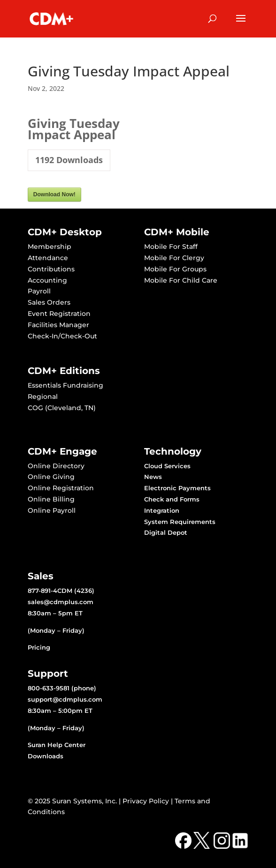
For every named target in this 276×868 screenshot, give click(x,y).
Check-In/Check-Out (62, 336)
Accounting (47, 280)
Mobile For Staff (171, 247)
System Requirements (180, 522)
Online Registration (61, 488)
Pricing (39, 647)
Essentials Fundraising (65, 385)
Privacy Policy (146, 801)
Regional (43, 397)
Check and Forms (172, 499)
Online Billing (51, 499)
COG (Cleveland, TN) (62, 408)
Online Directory (56, 466)
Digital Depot (166, 532)
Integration (162, 510)
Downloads (46, 756)
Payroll (39, 291)
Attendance (48, 258)
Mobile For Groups (175, 269)
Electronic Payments (177, 488)
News (153, 477)
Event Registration (59, 314)
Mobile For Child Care (181, 280)
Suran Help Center (57, 745)
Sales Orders (49, 302)
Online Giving (51, 477)
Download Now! (54, 195)
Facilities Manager (58, 325)
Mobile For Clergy (174, 258)
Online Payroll (52, 510)
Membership (50, 247)
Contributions (51, 269)
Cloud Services (167, 466)
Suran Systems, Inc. (84, 801)
